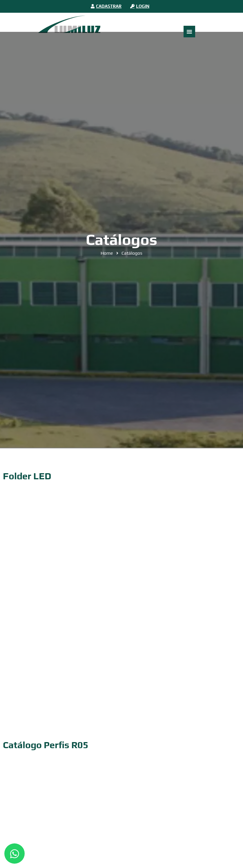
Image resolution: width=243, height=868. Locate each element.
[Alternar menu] (189, 32)
